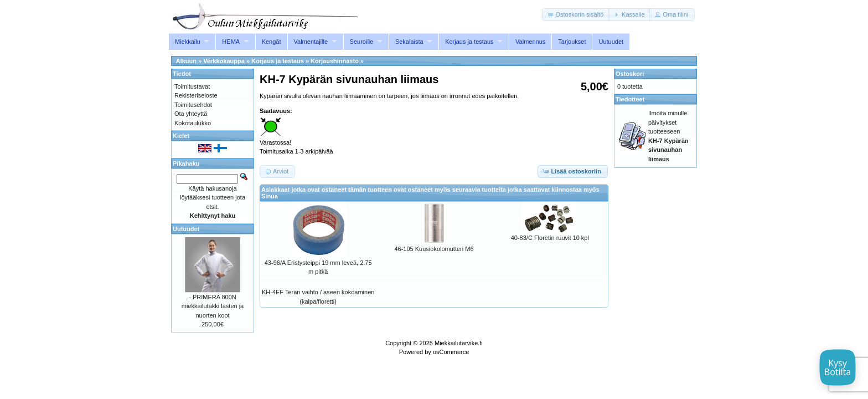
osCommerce (451, 352)
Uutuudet (611, 42)
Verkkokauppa (224, 61)
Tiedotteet (630, 99)
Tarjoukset (572, 42)
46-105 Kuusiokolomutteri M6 (434, 249)
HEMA (231, 42)
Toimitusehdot (193, 105)
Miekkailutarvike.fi (459, 343)
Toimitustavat (192, 86)
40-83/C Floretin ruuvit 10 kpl (550, 238)
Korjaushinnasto (335, 61)
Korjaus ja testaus (469, 42)
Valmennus (530, 42)
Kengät (272, 42)
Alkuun (186, 61)
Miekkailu (188, 42)
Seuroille (362, 42)
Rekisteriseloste (196, 95)
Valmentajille (311, 42)
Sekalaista (409, 42)
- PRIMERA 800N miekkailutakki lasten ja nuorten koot (213, 306)
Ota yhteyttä (191, 114)
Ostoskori (630, 74)
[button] (576, 15)
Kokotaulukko (193, 123)
